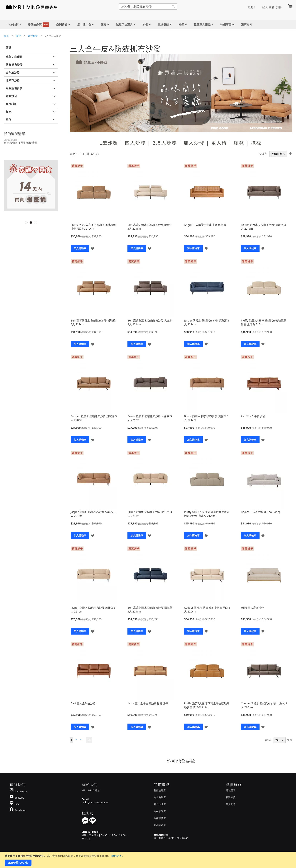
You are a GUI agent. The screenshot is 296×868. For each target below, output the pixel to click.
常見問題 (231, 804)
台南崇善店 (160, 818)
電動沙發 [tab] (11, 96)
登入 (265, 7)
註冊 (279, 7)
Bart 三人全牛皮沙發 (83, 703)
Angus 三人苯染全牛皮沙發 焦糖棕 (205, 225)
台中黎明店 (160, 811)
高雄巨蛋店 (160, 825)
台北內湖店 (160, 797)
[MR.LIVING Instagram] (18, 791)
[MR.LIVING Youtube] (17, 798)
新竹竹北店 (160, 804)
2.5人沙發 (165, 143)
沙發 (18, 36)
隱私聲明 (231, 790)
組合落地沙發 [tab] (14, 88)
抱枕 (256, 143)
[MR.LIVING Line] (15, 804)
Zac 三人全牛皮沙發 (253, 416)
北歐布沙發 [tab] (13, 80)
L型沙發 (109, 143)
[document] (148, 860)
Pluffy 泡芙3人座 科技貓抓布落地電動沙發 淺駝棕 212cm (93, 227)
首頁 (6, 36)
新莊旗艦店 (160, 790)
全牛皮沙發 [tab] (13, 72)
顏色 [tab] (9, 112)
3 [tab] (36, 223)
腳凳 (239, 143)
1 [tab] (26, 223)
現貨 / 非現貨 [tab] (14, 57)
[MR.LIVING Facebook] (18, 810)
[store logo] (27, 7)
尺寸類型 (33, 36)
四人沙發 (135, 143)
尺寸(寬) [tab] (11, 104)
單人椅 (219, 143)
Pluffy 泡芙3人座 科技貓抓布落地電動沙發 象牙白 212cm (264, 322)
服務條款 (231, 797)
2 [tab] (31, 223)
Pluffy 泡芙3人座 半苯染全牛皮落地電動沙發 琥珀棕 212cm (207, 705)
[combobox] (148, 7)
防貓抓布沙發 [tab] (14, 65)
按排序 (263, 154)
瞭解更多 (117, 856)
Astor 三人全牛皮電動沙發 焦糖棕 (148, 703)
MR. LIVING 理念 (91, 790)
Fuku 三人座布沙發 (252, 608)
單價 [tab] (9, 120)
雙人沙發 (194, 143)
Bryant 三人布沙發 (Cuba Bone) (260, 512)
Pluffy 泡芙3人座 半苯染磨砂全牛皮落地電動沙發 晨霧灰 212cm (207, 514)
